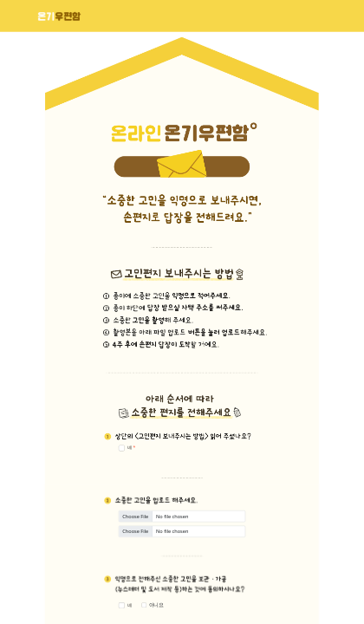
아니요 (156, 605)
